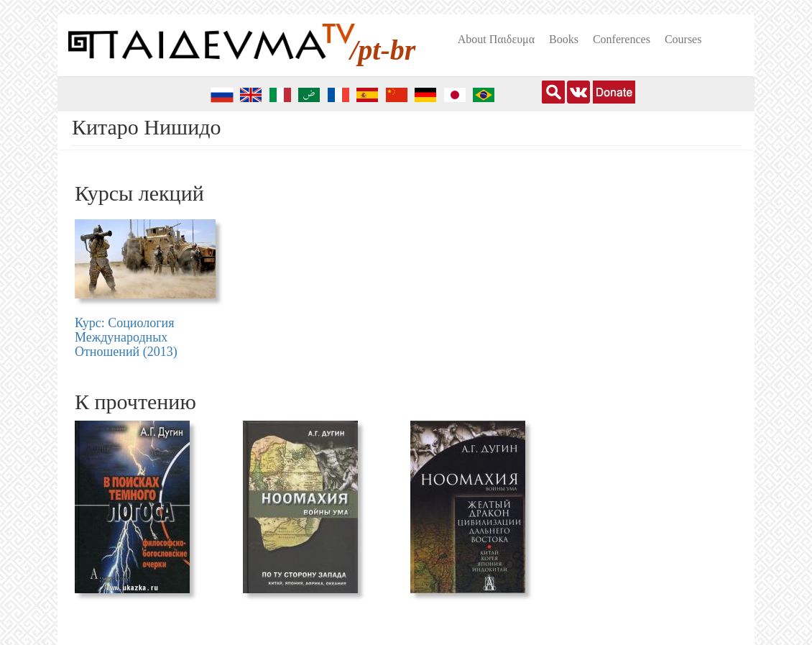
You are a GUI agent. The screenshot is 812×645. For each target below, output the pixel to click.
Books (564, 39)
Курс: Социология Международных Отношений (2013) (126, 337)
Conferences (622, 39)
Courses (683, 39)
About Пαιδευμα (496, 39)
